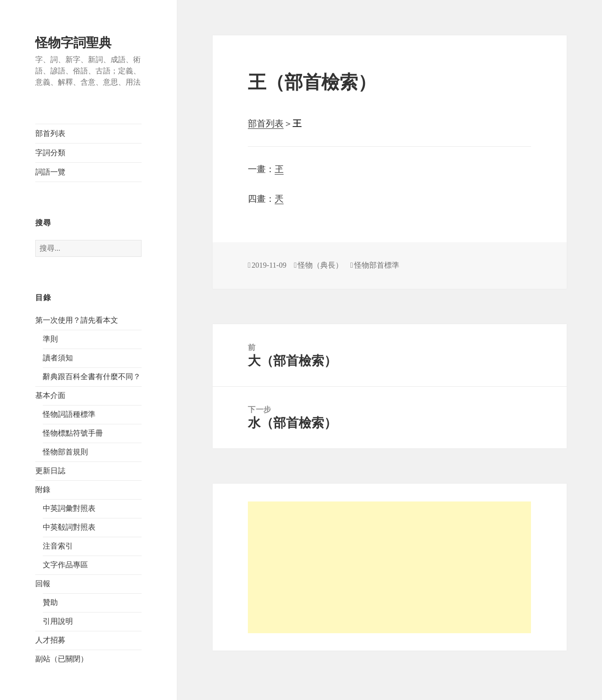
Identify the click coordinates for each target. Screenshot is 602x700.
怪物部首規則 (65, 452)
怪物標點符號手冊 (73, 433)
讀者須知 (58, 358)
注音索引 (58, 546)
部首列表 (50, 133)
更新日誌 (50, 471)
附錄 (43, 489)
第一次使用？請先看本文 (77, 320)
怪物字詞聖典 (73, 43)
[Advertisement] (389, 567)
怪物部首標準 (377, 265)
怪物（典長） (320, 265)
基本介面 (50, 395)
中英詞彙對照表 (69, 508)
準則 (50, 339)
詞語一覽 (50, 172)
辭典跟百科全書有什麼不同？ (92, 377)
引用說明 (58, 621)
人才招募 (50, 640)
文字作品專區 (65, 565)
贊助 (50, 602)
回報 (43, 584)
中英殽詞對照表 (69, 527)
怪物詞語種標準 (69, 414)
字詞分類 (50, 153)
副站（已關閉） (62, 659)
